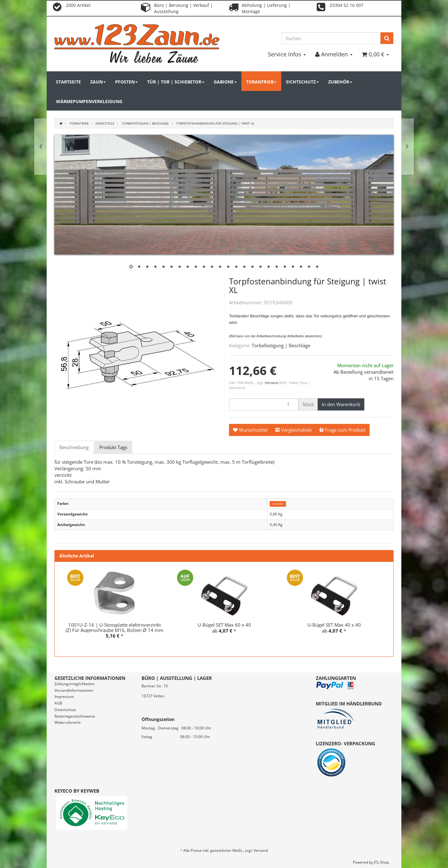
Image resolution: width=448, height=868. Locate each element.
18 (268, 267)
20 (285, 267)
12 (220, 267)
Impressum (64, 697)
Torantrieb (261, 82)
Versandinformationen (74, 690)
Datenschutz (65, 710)
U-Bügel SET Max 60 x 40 (224, 625)
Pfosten (126, 82)
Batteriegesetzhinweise (75, 716)
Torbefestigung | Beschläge (281, 345)
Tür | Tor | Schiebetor (176, 82)
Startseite (68, 82)
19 (277, 267)
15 (244, 267)
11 (212, 267)
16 (252, 267)
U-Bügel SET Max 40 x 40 (334, 625)
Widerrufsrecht (68, 722)
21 (293, 267)
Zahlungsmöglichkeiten (75, 684)
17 (260, 267)
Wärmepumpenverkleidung (89, 101)
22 (301, 267)
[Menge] (264, 404)
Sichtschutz (302, 82)
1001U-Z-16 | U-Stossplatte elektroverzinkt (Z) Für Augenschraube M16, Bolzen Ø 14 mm (114, 627)
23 (309, 267)
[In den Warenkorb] (341, 404)
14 (236, 267)
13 (228, 267)
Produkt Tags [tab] (113, 447)
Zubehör (340, 82)
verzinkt (278, 504)
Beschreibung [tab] (74, 447)
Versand (272, 383)
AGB (58, 703)
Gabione (225, 82)
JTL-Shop (381, 862)
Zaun (98, 82)
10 (204, 267)
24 (317, 267)
